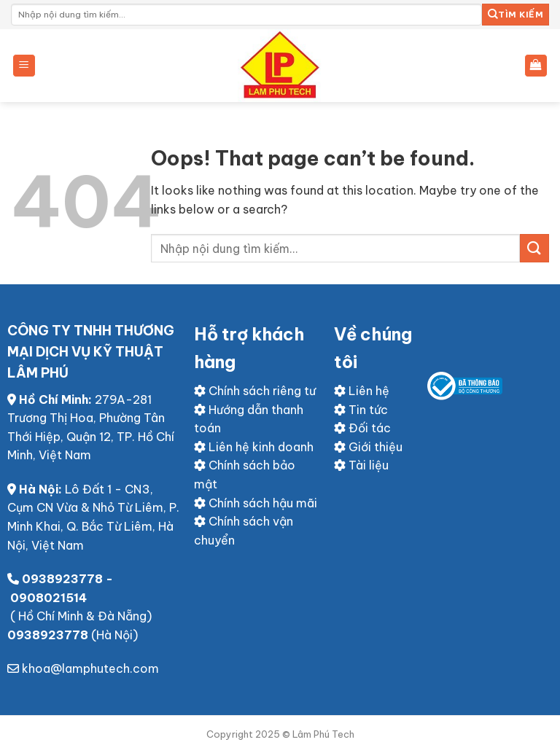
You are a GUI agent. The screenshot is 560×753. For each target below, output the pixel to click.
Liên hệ (362, 391)
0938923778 (62, 579)
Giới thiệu (368, 447)
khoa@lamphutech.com (90, 668)
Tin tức (361, 410)
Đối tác (362, 428)
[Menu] (24, 66)
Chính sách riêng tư (255, 391)
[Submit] (534, 248)
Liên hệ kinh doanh (254, 447)
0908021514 (48, 598)
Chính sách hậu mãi (256, 503)
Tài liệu (361, 465)
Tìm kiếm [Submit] (516, 14)
